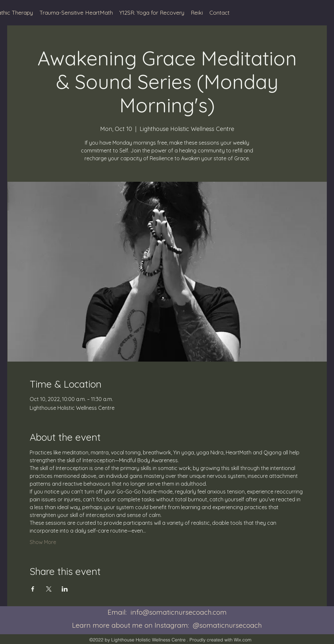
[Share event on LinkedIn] (65, 589)
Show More (43, 542)
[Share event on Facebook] (33, 589)
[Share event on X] (49, 589)
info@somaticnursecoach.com (179, 612)
